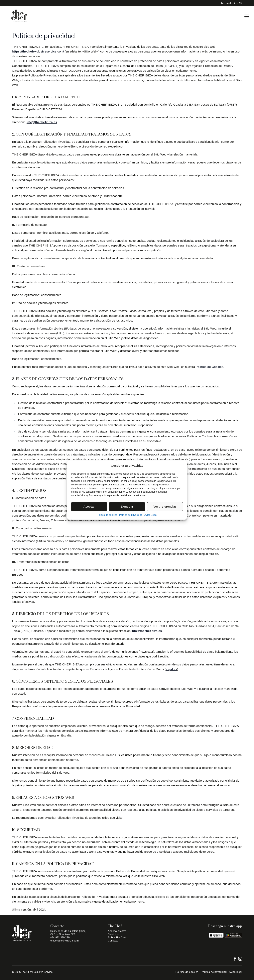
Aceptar (89, 506)
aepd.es (171, 669)
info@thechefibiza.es (42, 122)
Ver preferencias (165, 506)
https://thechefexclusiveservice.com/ (38, 51)
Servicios (113, 934)
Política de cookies (107, 515)
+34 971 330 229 (60, 937)
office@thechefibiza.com (64, 941)
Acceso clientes (229, 3)
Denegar (127, 506)
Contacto (113, 941)
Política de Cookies (209, 367)
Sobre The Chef (117, 937)
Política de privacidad (131, 515)
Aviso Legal (151, 515)
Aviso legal (236, 972)
